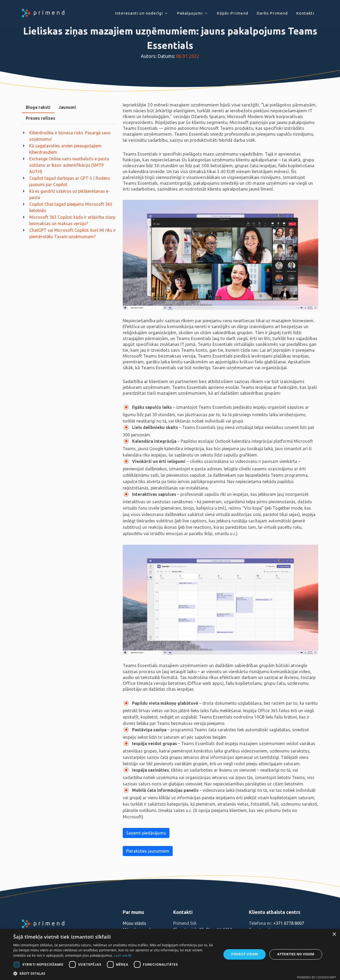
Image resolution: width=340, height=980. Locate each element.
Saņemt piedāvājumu (146, 833)
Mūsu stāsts (134, 923)
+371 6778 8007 (289, 923)
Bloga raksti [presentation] (38, 107)
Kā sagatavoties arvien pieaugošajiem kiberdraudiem (65, 149)
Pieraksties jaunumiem (148, 851)
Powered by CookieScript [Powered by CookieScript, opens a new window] (316, 977)
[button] (114, 973)
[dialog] (170, 954)
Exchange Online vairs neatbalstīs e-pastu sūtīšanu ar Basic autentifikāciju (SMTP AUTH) (69, 165)
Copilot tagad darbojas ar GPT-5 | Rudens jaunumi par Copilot (70, 181)
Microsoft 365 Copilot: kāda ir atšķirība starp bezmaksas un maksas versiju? (72, 220)
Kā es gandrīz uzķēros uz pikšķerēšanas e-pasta (69, 194)
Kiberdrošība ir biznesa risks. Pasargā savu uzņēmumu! (70, 136)
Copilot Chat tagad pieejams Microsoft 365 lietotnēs (71, 207)
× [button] (334, 934)
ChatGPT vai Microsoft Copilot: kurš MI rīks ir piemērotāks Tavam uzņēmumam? (73, 233)
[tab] (38, 107)
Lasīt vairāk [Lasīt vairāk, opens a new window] (123, 955)
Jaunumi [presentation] (67, 107)
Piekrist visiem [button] (245, 954)
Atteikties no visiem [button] (296, 954)
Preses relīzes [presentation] (41, 118)
